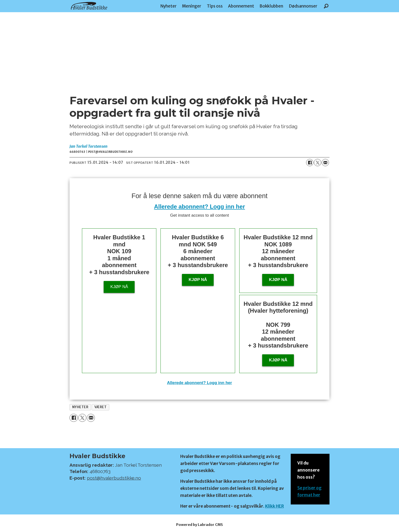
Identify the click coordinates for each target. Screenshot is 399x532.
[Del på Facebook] (310, 163)
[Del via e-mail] (325, 163)
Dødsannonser (303, 6)
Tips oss (215, 6)
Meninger (192, 6)
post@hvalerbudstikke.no (114, 478)
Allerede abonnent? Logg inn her (200, 207)
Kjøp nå (119, 287)
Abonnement (241, 6)
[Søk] (326, 6)
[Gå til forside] (89, 6)
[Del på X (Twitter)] (318, 163)
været (101, 407)
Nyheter (169, 6)
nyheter (80, 407)
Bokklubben (271, 6)
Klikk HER (274, 506)
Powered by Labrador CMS (199, 525)
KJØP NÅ (278, 360)
